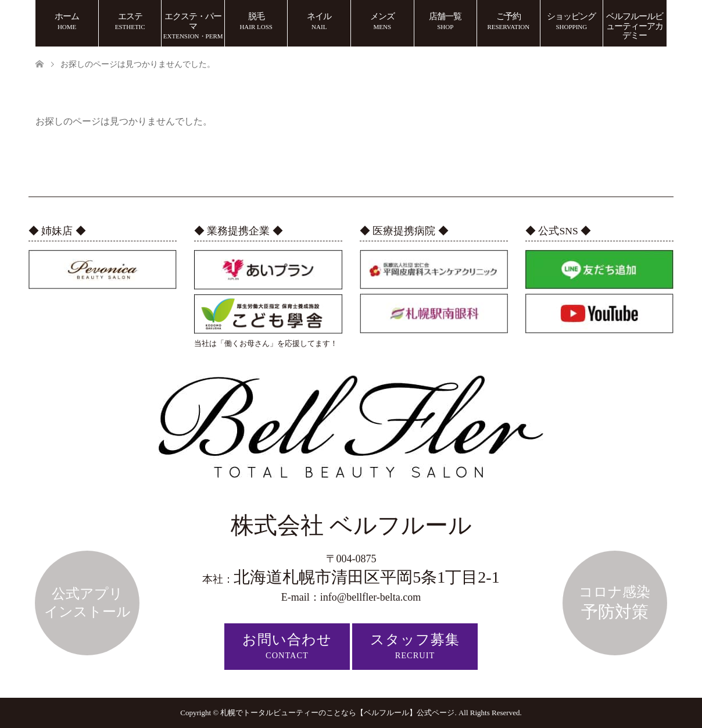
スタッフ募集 (415, 646)
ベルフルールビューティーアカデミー (635, 26)
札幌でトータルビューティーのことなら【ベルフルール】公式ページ (337, 713)
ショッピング (571, 21)
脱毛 (256, 21)
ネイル (319, 21)
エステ (130, 21)
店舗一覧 (445, 21)
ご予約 (508, 21)
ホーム (67, 21)
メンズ (382, 21)
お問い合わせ (287, 646)
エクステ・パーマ (193, 26)
